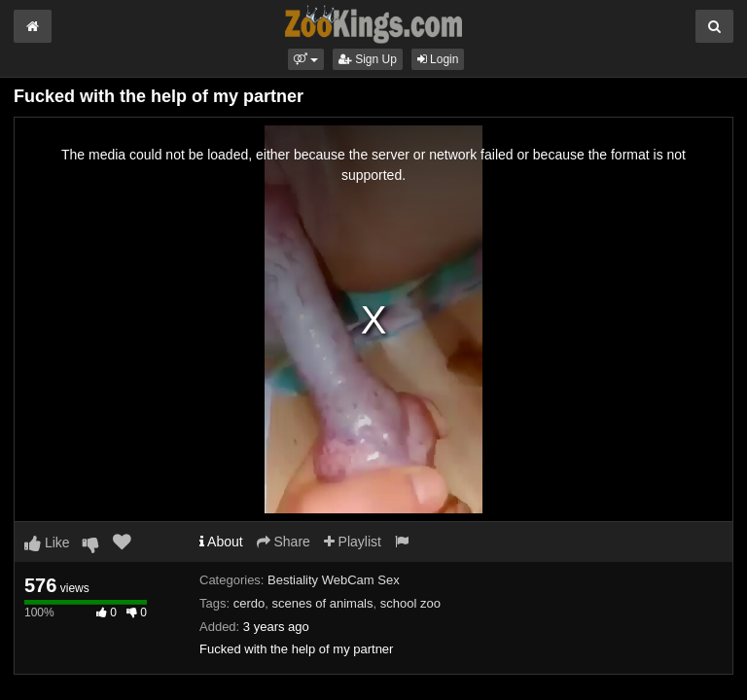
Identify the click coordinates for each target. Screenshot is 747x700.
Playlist (353, 542)
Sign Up (368, 59)
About (221, 542)
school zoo (410, 603)
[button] (306, 59)
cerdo (249, 603)
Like (47, 542)
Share (284, 542)
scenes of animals (322, 603)
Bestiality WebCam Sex (334, 580)
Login (438, 59)
